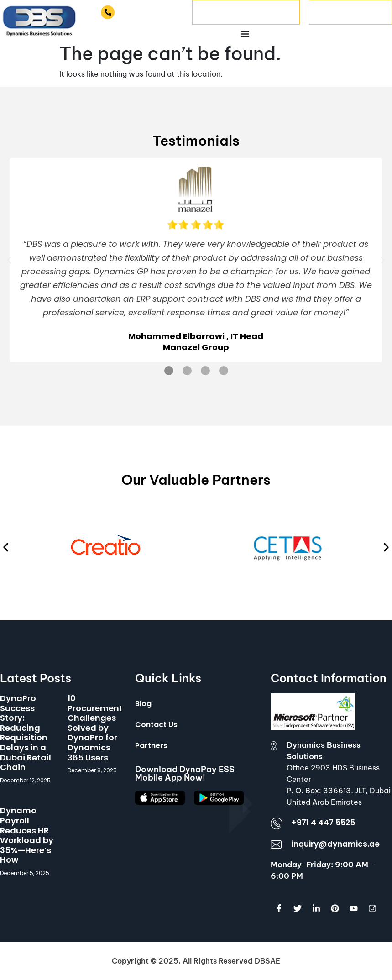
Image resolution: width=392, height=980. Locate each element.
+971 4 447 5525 (150, 12)
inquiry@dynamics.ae (336, 844)
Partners (151, 746)
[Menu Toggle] (245, 34)
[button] (9, 260)
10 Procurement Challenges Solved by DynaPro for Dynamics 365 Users (95, 728)
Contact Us (156, 725)
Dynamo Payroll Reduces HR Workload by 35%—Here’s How (27, 835)
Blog (143, 704)
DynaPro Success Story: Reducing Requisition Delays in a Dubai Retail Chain (26, 733)
